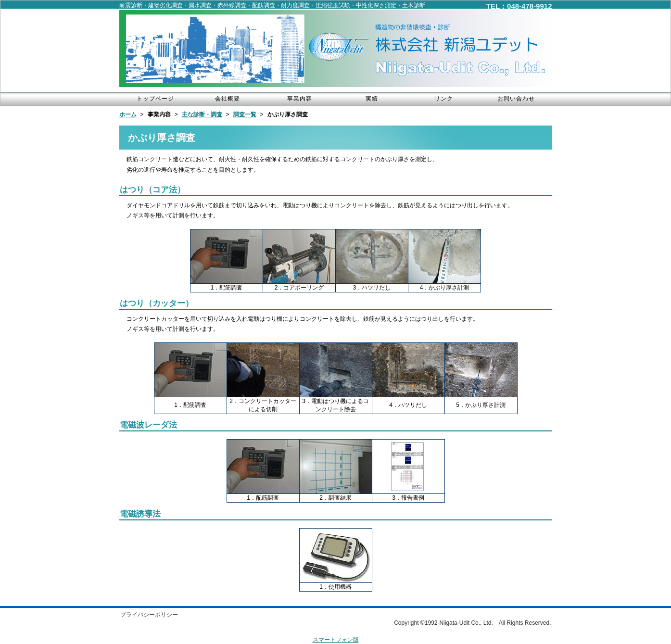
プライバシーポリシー (149, 615)
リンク (444, 99)
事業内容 (300, 99)
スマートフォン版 (336, 640)
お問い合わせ (516, 99)
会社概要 (228, 99)
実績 (372, 99)
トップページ (155, 99)
